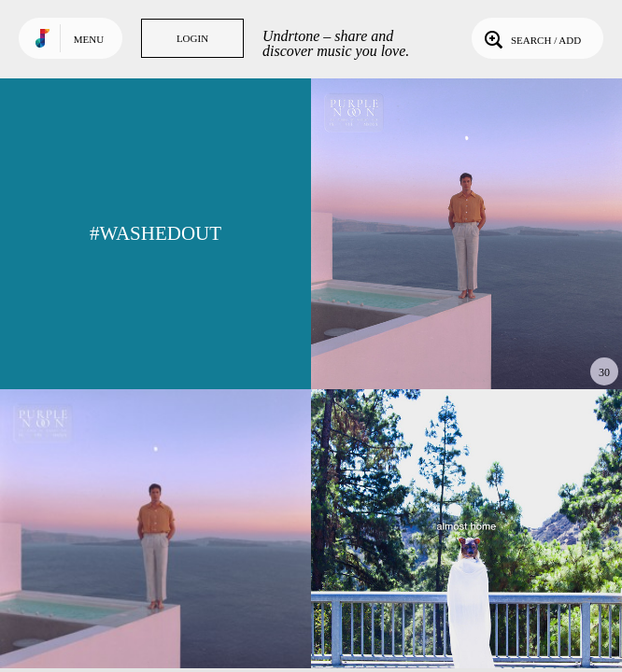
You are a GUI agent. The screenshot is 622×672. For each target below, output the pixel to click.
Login (192, 38)
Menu (89, 39)
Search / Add (531, 38)
